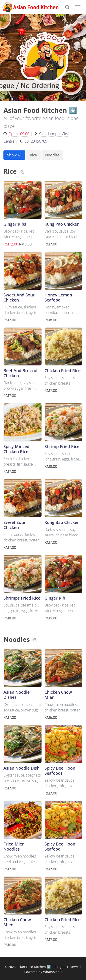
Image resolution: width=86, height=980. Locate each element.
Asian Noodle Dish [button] (21, 768)
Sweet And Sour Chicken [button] (19, 297)
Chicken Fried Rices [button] (64, 919)
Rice (33, 155)
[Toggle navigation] (79, 7)
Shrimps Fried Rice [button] (22, 598)
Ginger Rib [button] (55, 598)
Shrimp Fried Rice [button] (62, 446)
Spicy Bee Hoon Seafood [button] (60, 846)
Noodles (52, 155)
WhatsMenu (52, 972)
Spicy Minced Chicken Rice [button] (16, 449)
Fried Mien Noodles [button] (14, 846)
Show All (14, 155)
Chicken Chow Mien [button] (17, 922)
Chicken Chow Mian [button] (58, 695)
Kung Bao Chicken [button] (62, 522)
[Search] (69, 7)
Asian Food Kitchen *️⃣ (34, 967)
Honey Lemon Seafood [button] (58, 297)
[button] (23, 200)
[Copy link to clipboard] (22, 172)
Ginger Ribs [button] (15, 224)
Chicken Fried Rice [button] (62, 370)
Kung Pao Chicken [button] (62, 224)
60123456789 (36, 141)
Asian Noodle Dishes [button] (17, 695)
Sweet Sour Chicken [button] (15, 525)
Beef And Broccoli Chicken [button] (21, 373)
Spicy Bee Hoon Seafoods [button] (60, 770)
